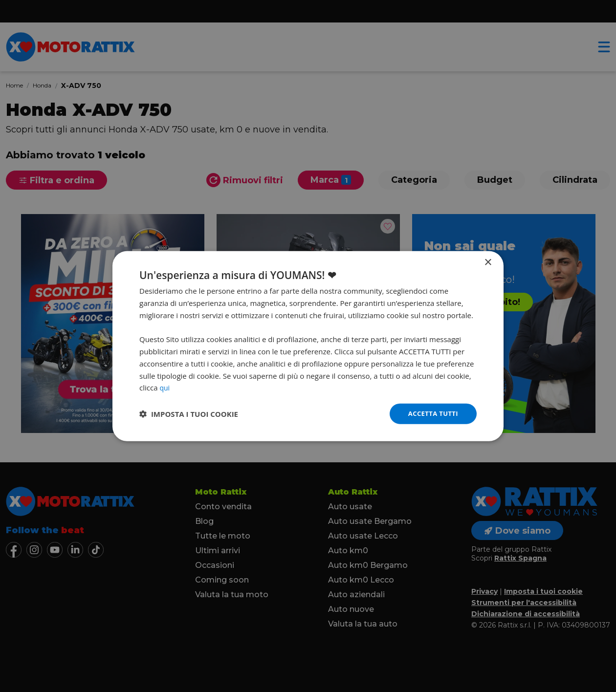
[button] (189, 414)
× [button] (488, 262)
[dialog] (308, 346)
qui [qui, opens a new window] (165, 387)
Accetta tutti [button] (431, 413)
